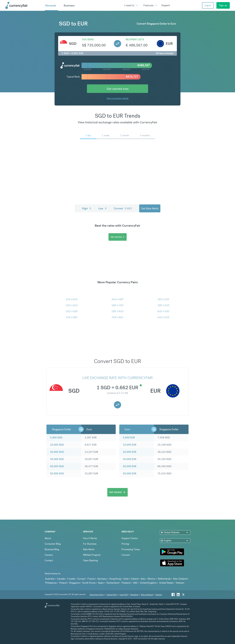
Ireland (135, 579)
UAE (135, 583)
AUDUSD (163, 311)
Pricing (125, 544)
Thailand (126, 583)
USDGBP (72, 311)
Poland (63, 583)
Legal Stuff (124, 595)
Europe (81, 579)
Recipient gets (135, 39)
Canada (61, 579)
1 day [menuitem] (88, 135)
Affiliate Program (92, 555)
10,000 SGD (57, 445)
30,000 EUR (130, 459)
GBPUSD (118, 305)
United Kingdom (148, 583)
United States (166, 583)
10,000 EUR (130, 445)
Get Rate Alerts (150, 208)
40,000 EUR (130, 466)
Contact (49, 560)
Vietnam (180, 583)
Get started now (118, 89)
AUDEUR (163, 317)
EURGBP (72, 317)
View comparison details (117, 98)
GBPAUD (118, 311)
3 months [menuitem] (145, 135)
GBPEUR (163, 305)
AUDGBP (118, 299)
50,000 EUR (130, 474)
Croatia (71, 579)
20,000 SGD (57, 452)
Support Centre (130, 538)
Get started (118, 237)
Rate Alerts (89, 549)
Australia (50, 579)
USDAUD (72, 305)
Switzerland (113, 583)
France (91, 579)
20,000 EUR (130, 452)
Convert (126, 555)
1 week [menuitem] (106, 135)
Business (69, 6)
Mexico (151, 579)
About (48, 538)
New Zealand (180, 579)
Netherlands (164, 579)
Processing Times (131, 549)
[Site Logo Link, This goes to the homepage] (24, 5)
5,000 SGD (56, 438)
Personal (51, 6)
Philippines (51, 583)
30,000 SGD (57, 459)
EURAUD (72, 299)
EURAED (117, 317)
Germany (102, 579)
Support (166, 5)
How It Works (90, 538)
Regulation (134, 595)
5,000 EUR (129, 438)
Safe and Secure (147, 595)
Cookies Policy (112, 595)
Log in (208, 5)
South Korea (89, 583)
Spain (101, 583)
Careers (49, 555)
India (126, 579)
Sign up (223, 5)
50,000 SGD (57, 474)
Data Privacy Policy (97, 595)
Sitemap (159, 595)
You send (88, 39)
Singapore (74, 583)
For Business (90, 544)
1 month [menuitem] (125, 135)
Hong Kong (115, 579)
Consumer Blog (53, 544)
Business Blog (52, 549)
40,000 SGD (57, 466)
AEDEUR (163, 299)
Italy (143, 579)
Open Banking (90, 560)
